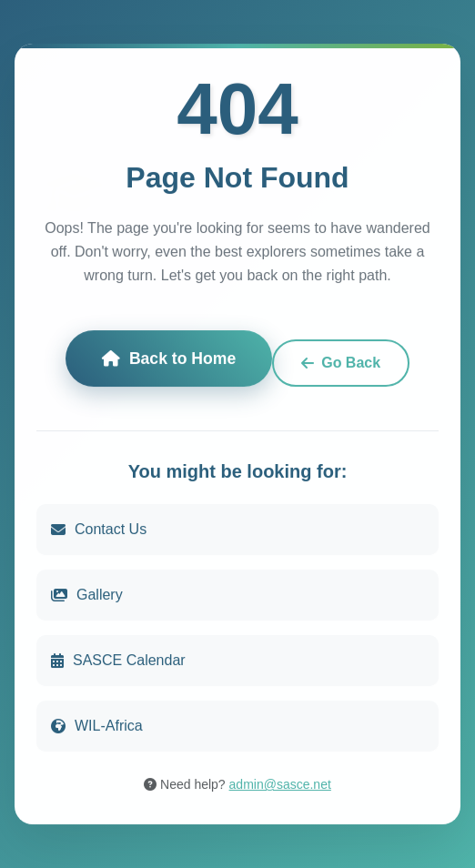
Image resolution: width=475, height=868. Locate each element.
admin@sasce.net (280, 784)
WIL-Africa (97, 726)
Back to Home (169, 358)
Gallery (87, 595)
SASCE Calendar (118, 660)
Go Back (341, 363)
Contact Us (99, 529)
